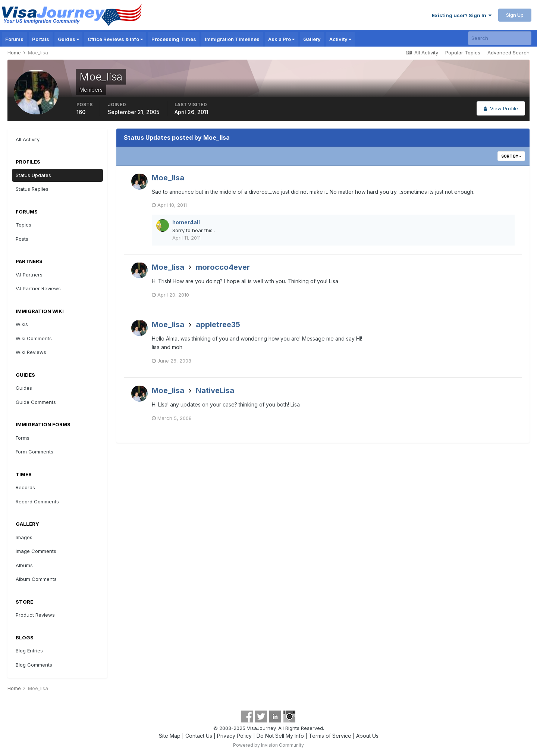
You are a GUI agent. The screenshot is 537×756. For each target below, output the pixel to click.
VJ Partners (29, 275)
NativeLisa (215, 390)
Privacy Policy (234, 736)
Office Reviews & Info (115, 39)
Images (24, 537)
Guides (68, 39)
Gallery (312, 39)
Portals (41, 39)
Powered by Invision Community (268, 745)
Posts (22, 239)
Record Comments (37, 502)
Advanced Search (508, 53)
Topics (23, 225)
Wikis (22, 324)
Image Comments (36, 551)
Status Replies (32, 189)
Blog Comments (34, 665)
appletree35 (218, 325)
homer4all (186, 222)
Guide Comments (36, 402)
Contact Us (199, 736)
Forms (23, 438)
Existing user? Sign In (462, 15)
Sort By (511, 156)
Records (25, 487)
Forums (14, 39)
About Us (367, 736)
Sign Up (515, 15)
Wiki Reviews (31, 352)
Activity (340, 39)
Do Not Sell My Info (280, 736)
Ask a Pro (281, 39)
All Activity (28, 139)
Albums (24, 565)
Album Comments (36, 579)
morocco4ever (223, 267)
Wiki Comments (34, 338)
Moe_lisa (168, 178)
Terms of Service (330, 736)
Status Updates (33, 175)
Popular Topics (463, 53)
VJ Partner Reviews (38, 288)
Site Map (170, 736)
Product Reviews (35, 615)
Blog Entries (29, 651)
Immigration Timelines (232, 39)
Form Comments (34, 452)
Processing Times (174, 39)
